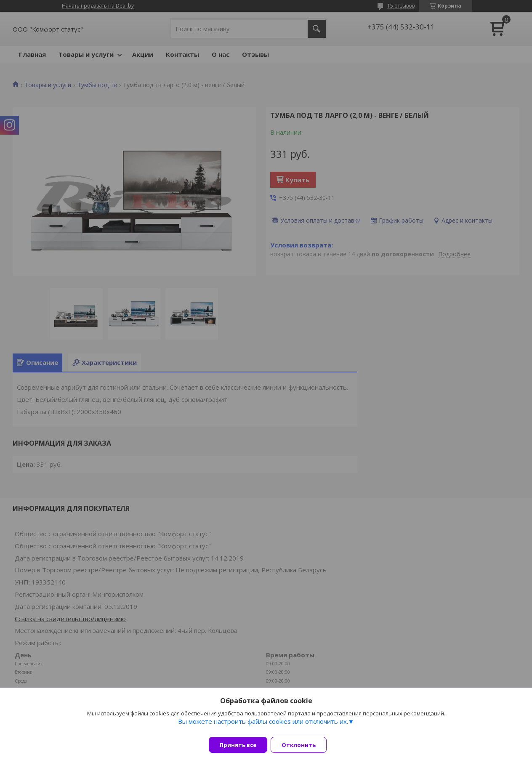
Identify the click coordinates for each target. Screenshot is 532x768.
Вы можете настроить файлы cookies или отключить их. (263, 726)
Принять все (238, 745)
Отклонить (304, 745)
